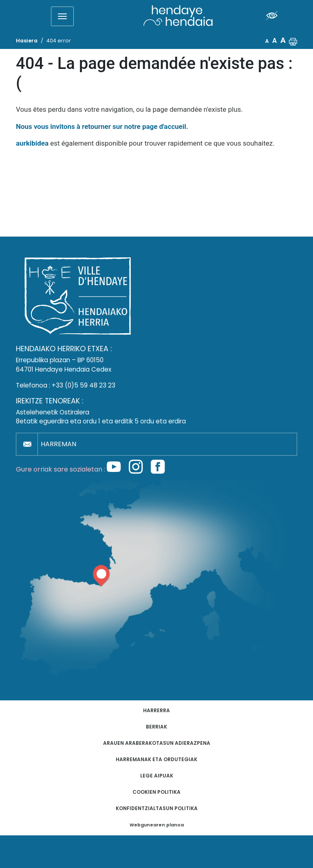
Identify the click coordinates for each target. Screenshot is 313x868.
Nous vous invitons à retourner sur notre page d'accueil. (102, 126)
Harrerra (156, 710)
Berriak (156, 727)
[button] (293, 41)
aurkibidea (32, 143)
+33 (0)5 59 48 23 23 (84, 385)
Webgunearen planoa (157, 825)
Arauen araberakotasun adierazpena (157, 743)
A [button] (267, 41)
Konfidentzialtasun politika (157, 808)
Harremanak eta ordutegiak (156, 759)
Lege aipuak (157, 776)
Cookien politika (156, 792)
